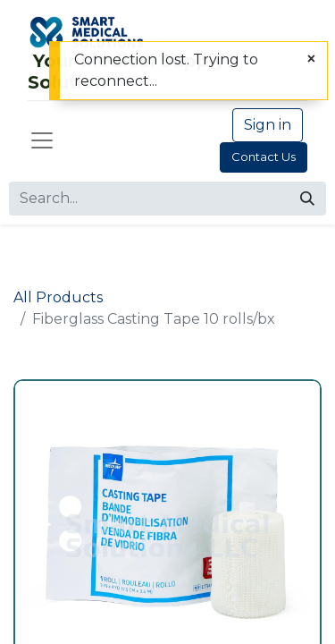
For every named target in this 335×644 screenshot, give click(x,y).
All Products (58, 297)
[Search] (307, 199)
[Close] (311, 59)
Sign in (268, 125)
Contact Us (264, 157)
